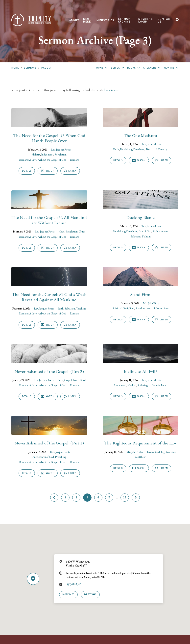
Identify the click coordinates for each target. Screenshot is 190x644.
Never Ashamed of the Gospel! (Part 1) (49, 443)
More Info (68, 594)
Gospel (68, 380)
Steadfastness (143, 308)
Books (134, 67)
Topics (101, 67)
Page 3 (46, 67)
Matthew (140, 457)
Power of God (47, 457)
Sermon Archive (124, 20)
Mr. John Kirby (151, 303)
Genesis (156, 385)
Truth (149, 149)
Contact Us (165, 20)
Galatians (135, 236)
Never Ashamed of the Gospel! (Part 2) (49, 371)
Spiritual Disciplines (123, 308)
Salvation (70, 308)
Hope (62, 231)
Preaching (61, 457)
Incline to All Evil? (140, 371)
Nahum (146, 236)
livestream (111, 90)
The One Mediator (141, 135)
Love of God (80, 380)
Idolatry (36, 154)
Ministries (106, 20)
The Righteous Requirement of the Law (140, 443)
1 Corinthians (161, 308)
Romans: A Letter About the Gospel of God (43, 160)
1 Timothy (162, 149)
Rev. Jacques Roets (61, 149)
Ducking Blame (140, 217)
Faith (116, 149)
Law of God (145, 231)
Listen (70, 171)
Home (15, 67)
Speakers (152, 67)
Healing (132, 385)
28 (125, 497)
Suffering (143, 385)
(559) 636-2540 (73, 584)
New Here (87, 20)
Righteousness (160, 231)
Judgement (47, 154)
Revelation (61, 154)
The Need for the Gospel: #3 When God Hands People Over (49, 138)
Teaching (81, 308)
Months (171, 67)
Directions (90, 594)
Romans (75, 160)
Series (117, 67)
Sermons (30, 67)
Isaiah (164, 385)
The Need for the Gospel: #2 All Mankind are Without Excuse (49, 220)
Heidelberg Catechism (132, 149)
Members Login (146, 20)
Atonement (120, 385)
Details (27, 171)
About (74, 20)
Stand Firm (140, 294)
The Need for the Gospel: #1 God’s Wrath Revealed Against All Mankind (49, 297)
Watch (47, 171)
